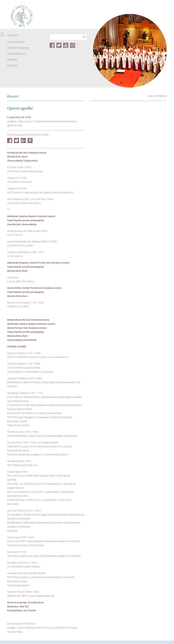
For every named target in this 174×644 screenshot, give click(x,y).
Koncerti (13, 35)
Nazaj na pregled (157, 96)
